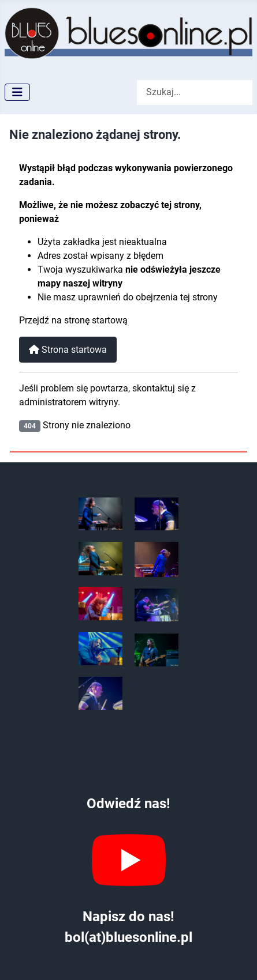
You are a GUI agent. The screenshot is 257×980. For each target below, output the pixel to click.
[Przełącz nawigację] (17, 92)
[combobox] (195, 93)
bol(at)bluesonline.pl (128, 937)
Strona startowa (68, 350)
